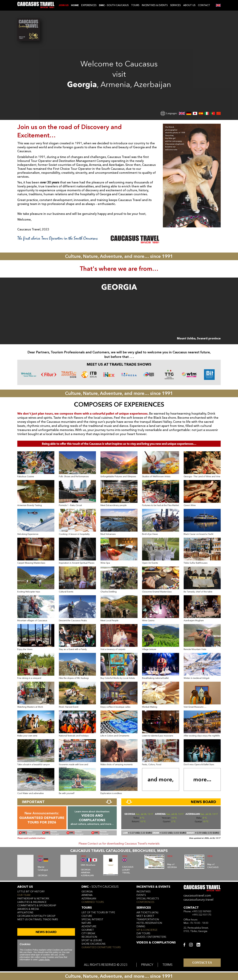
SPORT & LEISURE (92, 940)
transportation (148, 920)
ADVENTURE (89, 926)
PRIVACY (147, 965)
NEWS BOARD (46, 932)
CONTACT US (202, 963)
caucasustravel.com (197, 895)
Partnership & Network (33, 899)
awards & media (28, 909)
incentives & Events (153, 887)
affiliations (25, 913)
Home (75, 5)
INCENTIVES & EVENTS (155, 5)
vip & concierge (147, 930)
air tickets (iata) (147, 913)
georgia (87, 892)
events (141, 895)
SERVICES (175, 5)
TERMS (167, 965)
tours (87, 908)
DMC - (100, 887)
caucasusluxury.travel (198, 900)
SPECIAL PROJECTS (148, 899)
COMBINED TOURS (93, 902)
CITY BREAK (88, 933)
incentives (144, 892)
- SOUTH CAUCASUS (114, 5)
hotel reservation (149, 923)
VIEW (40, 856)
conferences (145, 902)
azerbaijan (89, 899)
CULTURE (87, 916)
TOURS (135, 5)
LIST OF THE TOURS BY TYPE (98, 913)
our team (24, 895)
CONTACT (204, 5)
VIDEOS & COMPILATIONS (156, 942)
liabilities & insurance (32, 902)
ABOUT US (189, 5)
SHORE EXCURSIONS (93, 944)
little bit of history (31, 892)
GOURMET (88, 930)
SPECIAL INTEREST (92, 920)
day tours (143, 933)
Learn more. (44, 960)
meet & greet (145, 916)
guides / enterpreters (151, 937)
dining (141, 926)
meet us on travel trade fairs (38, 920)
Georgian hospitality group (36, 916)
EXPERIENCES (89, 5)
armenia (87, 895)
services (144, 908)
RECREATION (89, 937)
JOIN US (64, 5)
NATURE (86, 923)
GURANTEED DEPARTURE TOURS (101, 947)
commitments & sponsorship (37, 906)
